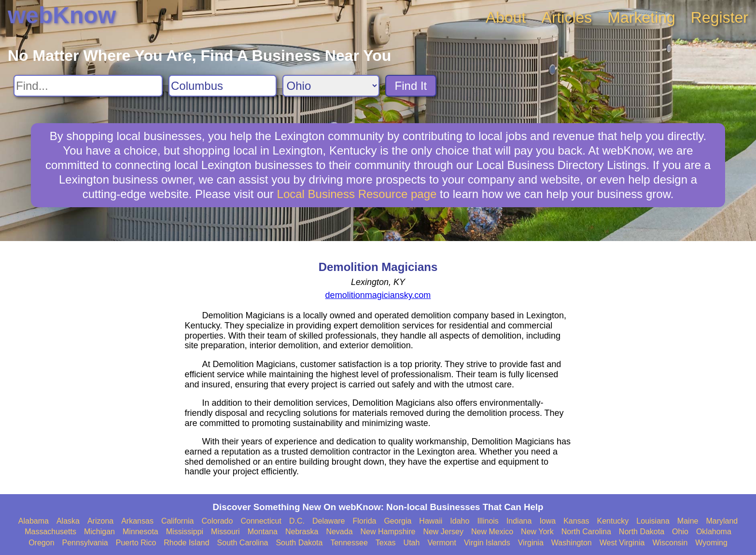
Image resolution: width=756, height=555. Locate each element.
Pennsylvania (85, 543)
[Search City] (223, 86)
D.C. (297, 521)
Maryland (722, 521)
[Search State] (331, 86)
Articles (567, 17)
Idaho (460, 521)
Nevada (339, 532)
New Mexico (492, 532)
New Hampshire (388, 532)
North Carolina (586, 532)
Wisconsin (670, 543)
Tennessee (349, 543)
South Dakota (299, 543)
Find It (411, 86)
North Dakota (642, 532)
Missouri (225, 532)
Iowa (547, 521)
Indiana (519, 521)
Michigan (99, 532)
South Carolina (243, 543)
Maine (688, 521)
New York (537, 532)
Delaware (329, 521)
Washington (572, 543)
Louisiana (653, 521)
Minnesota (140, 532)
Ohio (680, 532)
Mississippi (185, 532)
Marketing (641, 17)
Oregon (41, 543)
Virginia (531, 543)
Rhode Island (186, 543)
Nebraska (302, 532)
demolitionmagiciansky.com (378, 295)
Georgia (398, 521)
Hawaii (431, 521)
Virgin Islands (487, 543)
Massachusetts (50, 532)
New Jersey (443, 532)
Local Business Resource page (357, 194)
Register (720, 17)
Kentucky (613, 521)
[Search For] (88, 86)
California (178, 521)
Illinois (488, 521)
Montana (263, 532)
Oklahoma (714, 532)
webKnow (62, 15)
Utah (412, 543)
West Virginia (622, 543)
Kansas (576, 521)
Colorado (217, 521)
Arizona (100, 521)
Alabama (34, 521)
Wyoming (711, 543)
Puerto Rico (136, 543)
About (506, 17)
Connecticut (261, 521)
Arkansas (137, 521)
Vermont (442, 543)
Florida (365, 521)
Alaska (68, 521)
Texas (386, 543)
